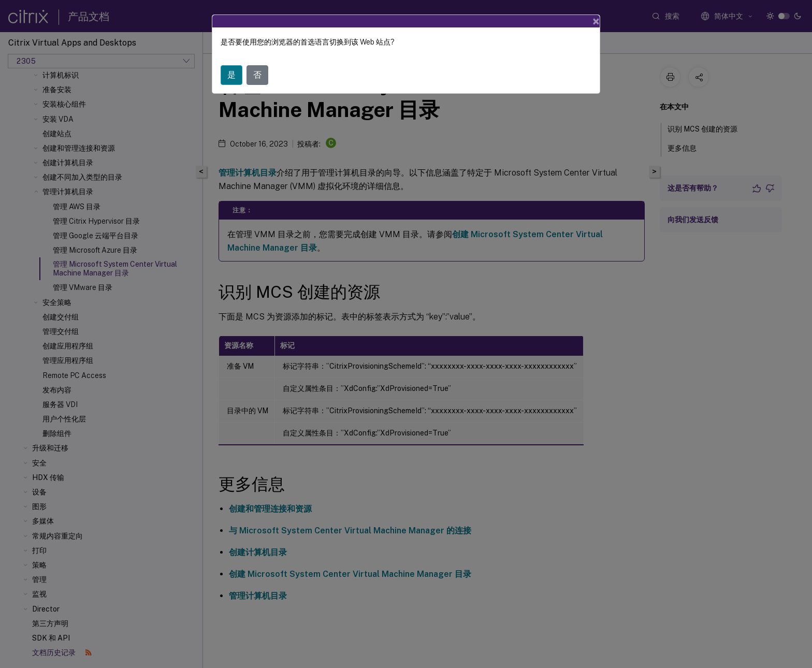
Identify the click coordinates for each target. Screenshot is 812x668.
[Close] (596, 21)
